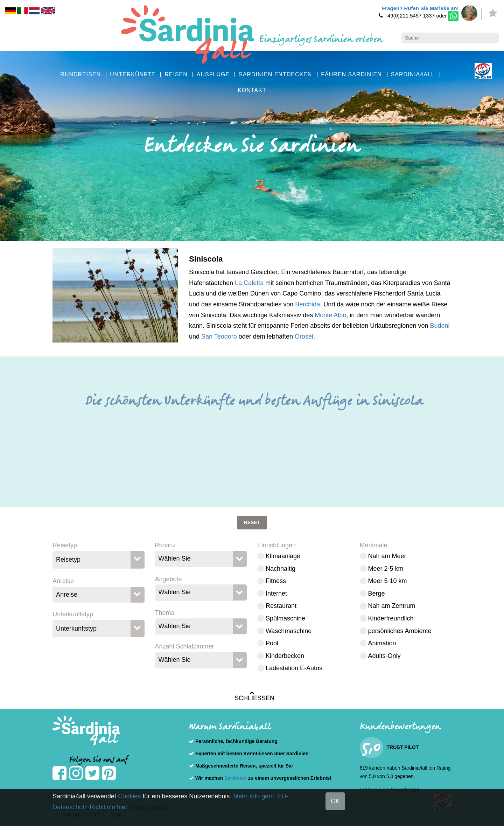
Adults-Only (384, 656)
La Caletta (249, 283)
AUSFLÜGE (213, 74)
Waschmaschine (289, 631)
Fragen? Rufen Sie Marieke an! (420, 8)
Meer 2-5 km (386, 569)
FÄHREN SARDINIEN (351, 74)
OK (335, 801)
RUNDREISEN (80, 74)
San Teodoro (219, 336)
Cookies (129, 796)
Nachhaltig (281, 569)
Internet (276, 594)
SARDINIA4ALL (413, 74)
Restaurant (281, 606)
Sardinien (236, 778)
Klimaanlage (283, 556)
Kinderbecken (285, 656)
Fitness (276, 581)
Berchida (307, 304)
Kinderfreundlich (391, 618)
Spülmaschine (285, 618)
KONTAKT (252, 90)
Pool (272, 643)
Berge (377, 594)
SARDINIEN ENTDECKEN (275, 74)
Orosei (304, 336)
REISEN (176, 74)
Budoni (440, 326)
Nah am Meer (387, 556)
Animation (382, 643)
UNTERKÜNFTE (133, 74)
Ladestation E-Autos (294, 668)
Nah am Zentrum (392, 606)
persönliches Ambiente (400, 631)
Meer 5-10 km (388, 581)
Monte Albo (330, 315)
